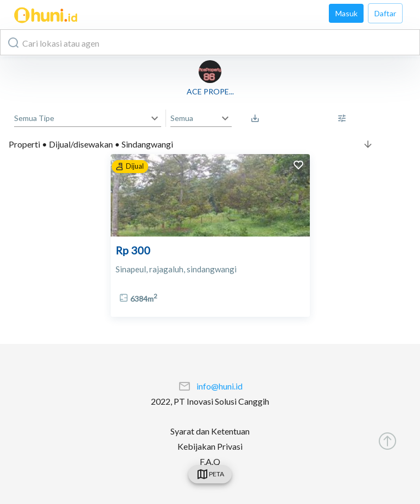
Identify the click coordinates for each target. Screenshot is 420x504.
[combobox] (210, 42)
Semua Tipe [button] (34, 118)
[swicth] (210, 474)
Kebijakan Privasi (210, 446)
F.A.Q (210, 461)
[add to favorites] (298, 166)
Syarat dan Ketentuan (210, 431)
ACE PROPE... (210, 91)
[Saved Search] (258, 118)
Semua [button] (182, 118)
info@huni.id (219, 386)
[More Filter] (345, 118)
